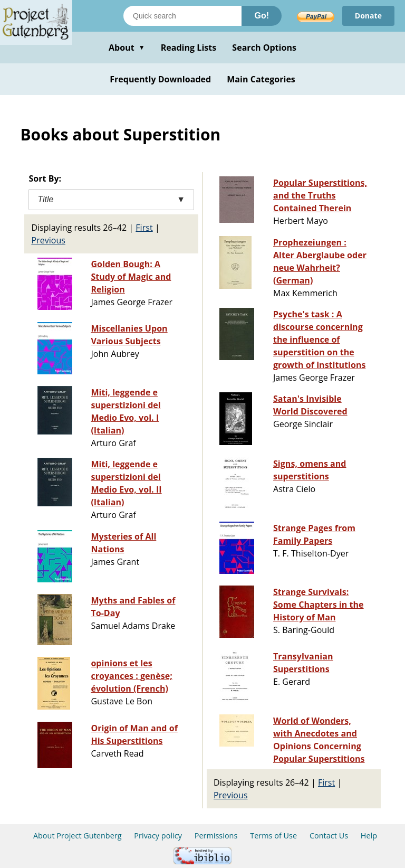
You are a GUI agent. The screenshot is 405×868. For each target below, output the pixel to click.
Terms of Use (273, 836)
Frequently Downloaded (160, 79)
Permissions (216, 836)
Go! (262, 16)
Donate (368, 16)
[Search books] (182, 16)
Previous (48, 240)
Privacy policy (158, 836)
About (127, 48)
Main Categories (261, 79)
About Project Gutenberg (78, 836)
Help (369, 836)
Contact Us (329, 836)
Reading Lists (189, 48)
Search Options (264, 48)
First (144, 228)
